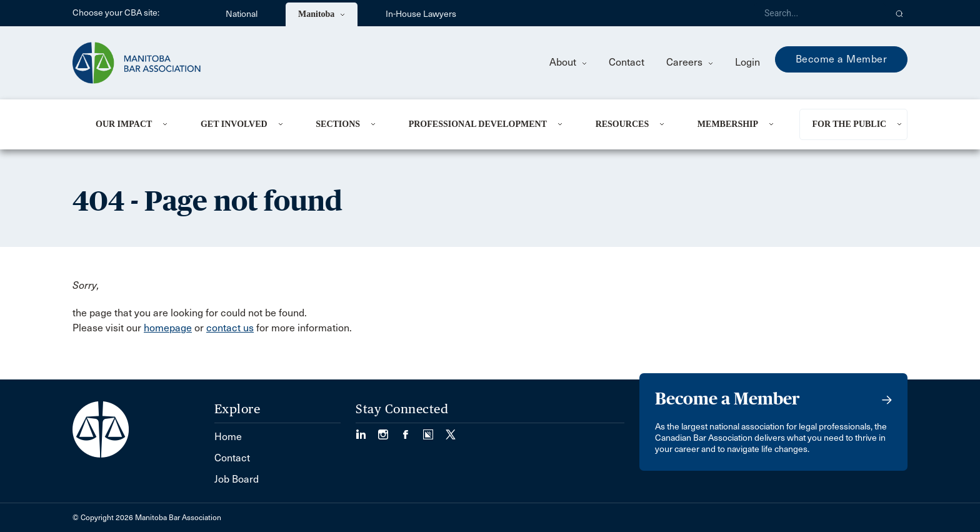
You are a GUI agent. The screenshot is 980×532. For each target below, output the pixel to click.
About (568, 62)
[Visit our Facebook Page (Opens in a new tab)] (412, 430)
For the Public (849, 124)
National (242, 14)
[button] (900, 13)
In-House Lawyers (421, 14)
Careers (690, 62)
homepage (168, 328)
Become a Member (842, 59)
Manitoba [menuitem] (322, 14)
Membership (728, 124)
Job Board (237, 479)
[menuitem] (133, 124)
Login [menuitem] (747, 62)
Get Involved (234, 124)
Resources (622, 124)
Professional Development (478, 124)
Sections (338, 124)
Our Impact (124, 124)
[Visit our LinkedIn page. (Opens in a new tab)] (367, 430)
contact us (230, 328)
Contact (627, 62)
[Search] (820, 13)
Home (228, 437)
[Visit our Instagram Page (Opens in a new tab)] (389, 430)
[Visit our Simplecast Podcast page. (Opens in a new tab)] (434, 430)
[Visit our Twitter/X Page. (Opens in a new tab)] (451, 430)
